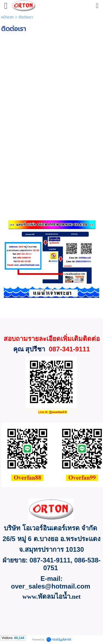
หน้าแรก (7, 17)
